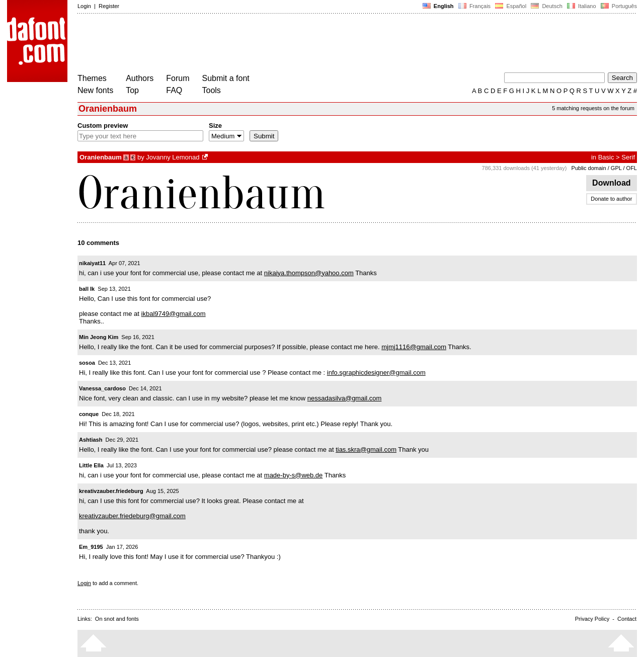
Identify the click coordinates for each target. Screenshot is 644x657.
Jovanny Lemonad (173, 157)
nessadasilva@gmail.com (345, 398)
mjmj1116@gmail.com (414, 347)
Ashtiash (91, 440)
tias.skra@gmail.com (366, 449)
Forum (178, 78)
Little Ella (91, 465)
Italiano (582, 6)
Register (109, 6)
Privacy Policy (592, 619)
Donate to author (611, 199)
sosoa (87, 363)
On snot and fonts (117, 619)
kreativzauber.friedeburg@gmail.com (132, 516)
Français (474, 6)
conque (89, 414)
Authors (140, 78)
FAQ (174, 90)
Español (511, 6)
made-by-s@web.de (294, 475)
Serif (628, 157)
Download (612, 183)
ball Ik (87, 289)
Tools (212, 90)
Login (84, 6)
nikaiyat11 (92, 263)
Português (618, 6)
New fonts (95, 90)
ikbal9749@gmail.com (174, 314)
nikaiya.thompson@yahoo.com (309, 273)
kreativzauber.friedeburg (111, 491)
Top (132, 90)
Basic (606, 157)
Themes (92, 78)
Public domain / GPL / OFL (604, 168)
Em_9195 (91, 547)
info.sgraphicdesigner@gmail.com (376, 373)
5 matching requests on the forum (593, 108)
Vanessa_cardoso (102, 388)
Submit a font (226, 78)
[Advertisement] (261, 44)
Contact (627, 619)
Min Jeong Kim (99, 337)
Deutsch (547, 6)
